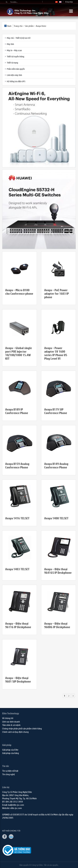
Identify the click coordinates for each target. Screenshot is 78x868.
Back (8, 26)
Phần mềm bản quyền (16, 69)
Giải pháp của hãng (11, 753)
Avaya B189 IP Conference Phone (17, 411)
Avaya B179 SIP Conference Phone (56, 411)
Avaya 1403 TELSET (17, 569)
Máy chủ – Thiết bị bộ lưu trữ (19, 38)
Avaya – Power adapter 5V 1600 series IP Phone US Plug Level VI (56, 353)
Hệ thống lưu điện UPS (16, 81)
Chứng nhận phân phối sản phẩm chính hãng (22, 728)
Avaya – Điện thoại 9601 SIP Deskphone (18, 680)
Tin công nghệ (8, 774)
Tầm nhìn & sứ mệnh (11, 725)
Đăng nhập (69, 2)
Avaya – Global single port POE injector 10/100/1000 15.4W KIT (19, 353)
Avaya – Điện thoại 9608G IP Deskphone (57, 625)
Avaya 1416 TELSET (17, 518)
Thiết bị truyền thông (15, 56)
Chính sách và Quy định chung (15, 732)
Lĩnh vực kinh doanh (11, 722)
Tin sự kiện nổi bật (10, 771)
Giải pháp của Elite (10, 750)
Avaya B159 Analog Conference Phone (17, 466)
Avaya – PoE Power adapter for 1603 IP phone (57, 294)
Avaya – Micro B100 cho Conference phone (19, 292)
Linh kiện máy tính (14, 75)
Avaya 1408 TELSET (56, 518)
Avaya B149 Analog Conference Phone (56, 466)
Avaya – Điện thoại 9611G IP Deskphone (18, 625)
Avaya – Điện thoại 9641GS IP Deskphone (58, 571)
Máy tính (10, 44)
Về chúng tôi (8, 718)
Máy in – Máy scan (14, 50)
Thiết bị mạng (12, 63)
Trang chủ (18, 26)
